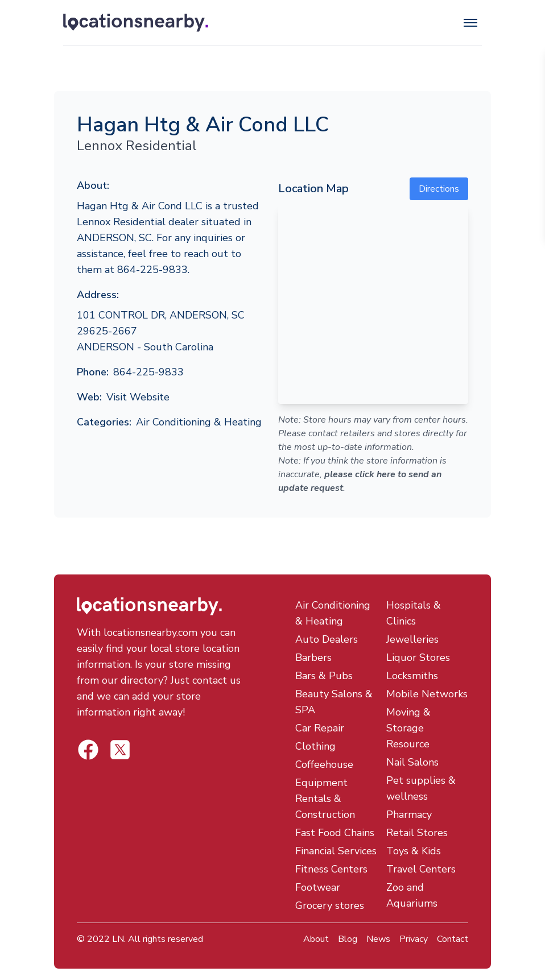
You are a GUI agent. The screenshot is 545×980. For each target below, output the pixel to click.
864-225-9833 (148, 372)
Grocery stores (330, 905)
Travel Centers (421, 869)
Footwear (318, 887)
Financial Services (336, 851)
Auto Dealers (327, 639)
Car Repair (320, 728)
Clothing (315, 746)
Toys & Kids (414, 851)
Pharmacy (409, 814)
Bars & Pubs (324, 676)
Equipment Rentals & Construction (325, 799)
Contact (453, 939)
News (378, 939)
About (316, 939)
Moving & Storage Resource (408, 728)
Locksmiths (412, 676)
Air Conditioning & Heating (199, 422)
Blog (348, 939)
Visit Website (138, 397)
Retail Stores (417, 833)
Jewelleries (412, 639)
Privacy (414, 939)
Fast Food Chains (335, 833)
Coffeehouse (324, 764)
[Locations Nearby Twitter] (88, 750)
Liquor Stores (418, 658)
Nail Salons (412, 762)
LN (118, 939)
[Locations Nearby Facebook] (120, 750)
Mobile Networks (427, 694)
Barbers (313, 658)
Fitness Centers (331, 869)
